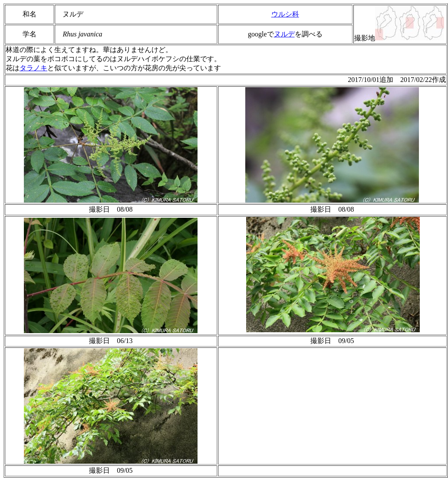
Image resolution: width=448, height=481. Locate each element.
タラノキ (33, 68)
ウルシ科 (285, 14)
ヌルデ (284, 34)
